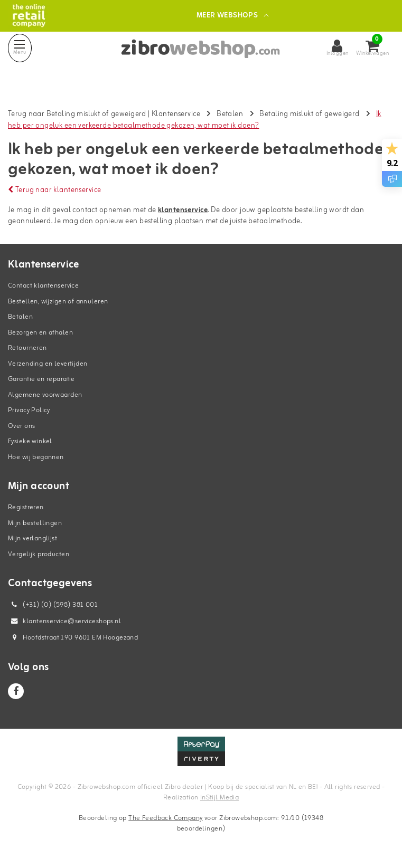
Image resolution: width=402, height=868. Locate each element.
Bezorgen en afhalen (40, 333)
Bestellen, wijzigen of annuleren (58, 302)
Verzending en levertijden (48, 364)
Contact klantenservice (43, 286)
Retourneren (27, 348)
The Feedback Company (165, 818)
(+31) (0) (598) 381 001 (53, 605)
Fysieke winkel (30, 441)
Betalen (230, 114)
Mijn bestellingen (35, 523)
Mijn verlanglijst (32, 538)
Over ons (21, 426)
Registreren (26, 507)
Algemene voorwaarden (45, 395)
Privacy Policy (29, 410)
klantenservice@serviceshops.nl (64, 621)
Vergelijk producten (39, 554)
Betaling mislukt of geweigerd (309, 114)
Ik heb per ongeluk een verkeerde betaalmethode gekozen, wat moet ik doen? (195, 120)
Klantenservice (176, 114)
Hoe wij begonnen (36, 457)
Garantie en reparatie (41, 379)
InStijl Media (219, 798)
